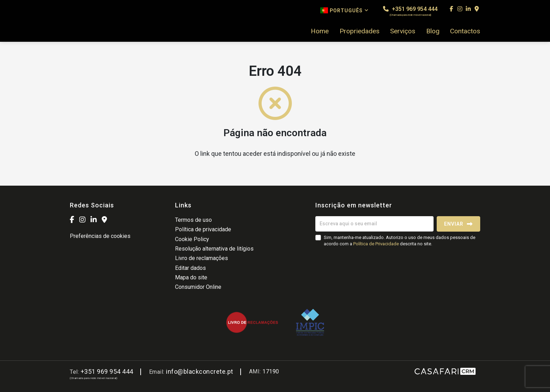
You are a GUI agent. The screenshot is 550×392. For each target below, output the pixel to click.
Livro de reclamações (202, 258)
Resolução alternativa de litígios (214, 249)
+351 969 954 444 (410, 11)
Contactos (465, 31)
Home (320, 31)
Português (344, 10)
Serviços (403, 31)
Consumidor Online (198, 287)
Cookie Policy (192, 239)
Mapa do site (191, 277)
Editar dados (190, 268)
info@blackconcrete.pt (200, 371)
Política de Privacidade (377, 244)
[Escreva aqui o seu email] (374, 224)
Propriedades (360, 31)
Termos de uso (193, 220)
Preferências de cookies (100, 236)
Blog (433, 31)
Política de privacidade (203, 229)
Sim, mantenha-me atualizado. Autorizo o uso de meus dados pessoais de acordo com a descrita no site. (400, 241)
